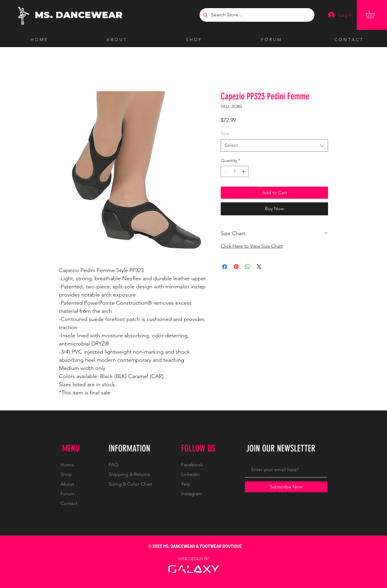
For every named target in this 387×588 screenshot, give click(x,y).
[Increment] (244, 171)
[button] (374, 14)
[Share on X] (259, 267)
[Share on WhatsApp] (248, 267)
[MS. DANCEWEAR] (80, 15)
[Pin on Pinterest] (236, 267)
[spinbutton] (235, 171)
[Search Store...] (256, 15)
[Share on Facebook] (225, 267)
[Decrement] (225, 171)
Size (225, 133)
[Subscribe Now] (286, 487)
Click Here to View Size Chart (252, 246)
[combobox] (274, 145)
